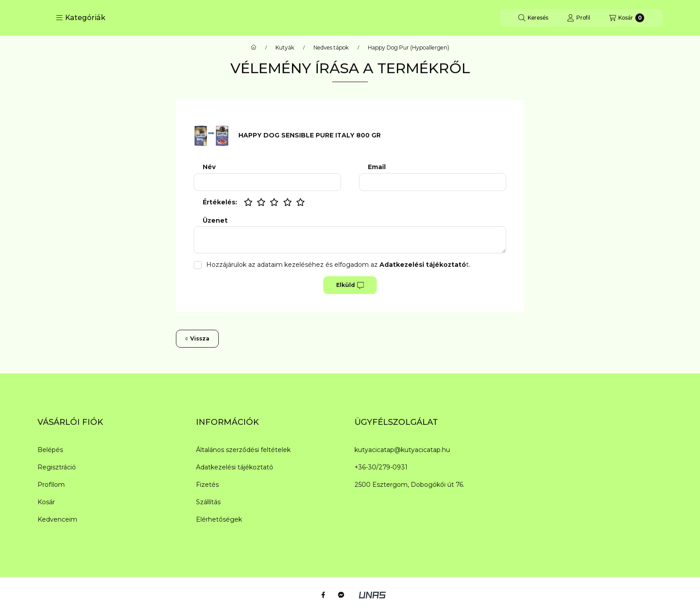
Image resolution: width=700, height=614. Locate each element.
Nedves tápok (331, 48)
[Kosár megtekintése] (627, 18)
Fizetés (207, 485)
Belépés (50, 450)
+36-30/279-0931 (381, 467)
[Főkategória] (254, 48)
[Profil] (579, 18)
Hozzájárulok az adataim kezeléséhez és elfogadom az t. (338, 265)
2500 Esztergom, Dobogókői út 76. (409, 485)
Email (377, 167)
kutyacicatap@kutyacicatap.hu (402, 450)
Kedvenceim (57, 519)
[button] (81, 18)
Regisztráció (57, 467)
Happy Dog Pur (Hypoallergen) (408, 48)
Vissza (197, 338)
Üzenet (215, 221)
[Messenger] (341, 595)
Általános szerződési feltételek (243, 450)
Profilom (51, 485)
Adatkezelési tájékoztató (235, 467)
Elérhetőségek (219, 519)
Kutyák (285, 48)
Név (209, 167)
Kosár (46, 502)
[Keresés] (533, 18)
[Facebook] (323, 595)
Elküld (350, 285)
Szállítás (208, 502)
